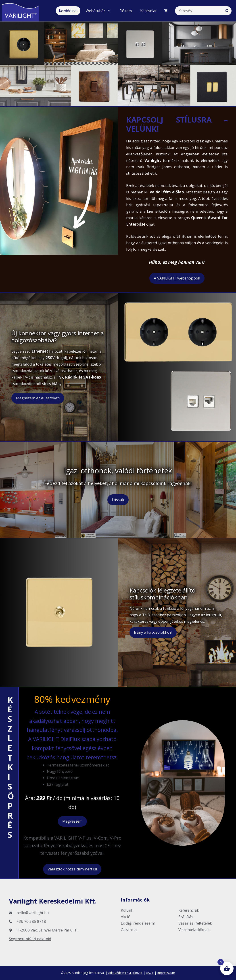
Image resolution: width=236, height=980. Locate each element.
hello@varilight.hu (33, 913)
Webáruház (100, 11)
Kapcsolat (148, 11)
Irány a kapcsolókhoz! (153, 632)
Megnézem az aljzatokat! (38, 398)
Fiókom (126, 11)
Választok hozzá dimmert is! (72, 869)
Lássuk (118, 500)
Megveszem (72, 821)
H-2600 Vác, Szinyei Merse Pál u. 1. (47, 930)
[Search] (227, 11)
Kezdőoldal (68, 11)
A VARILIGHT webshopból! (177, 278)
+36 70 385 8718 (31, 921)
